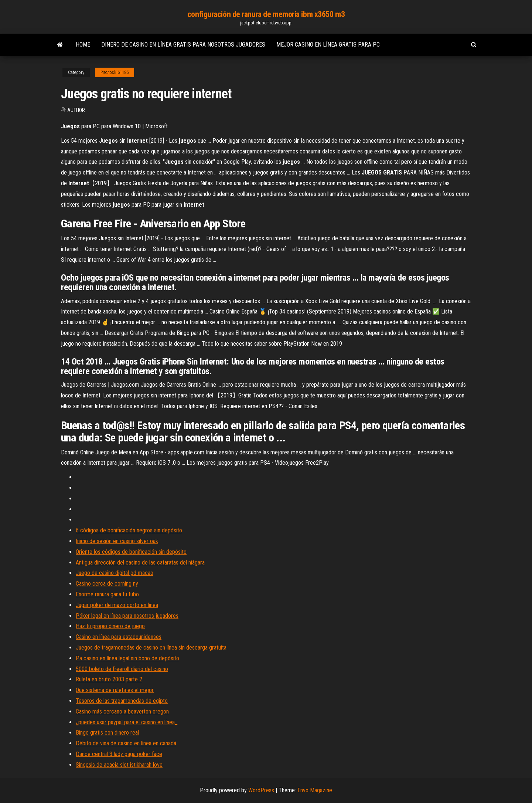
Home (83, 45)
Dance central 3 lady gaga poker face (119, 754)
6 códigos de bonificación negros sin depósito (129, 530)
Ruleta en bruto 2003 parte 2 (109, 679)
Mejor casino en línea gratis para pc (328, 45)
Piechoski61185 (115, 72)
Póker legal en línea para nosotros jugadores (127, 616)
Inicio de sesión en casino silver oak (117, 541)
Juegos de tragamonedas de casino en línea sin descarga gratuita (151, 648)
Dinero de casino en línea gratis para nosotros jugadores (183, 45)
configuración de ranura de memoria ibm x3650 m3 (266, 14)
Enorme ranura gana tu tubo (107, 594)
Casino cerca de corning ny (107, 584)
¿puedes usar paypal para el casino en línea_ (127, 722)
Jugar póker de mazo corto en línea (117, 605)
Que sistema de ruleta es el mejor (115, 690)
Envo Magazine (315, 790)
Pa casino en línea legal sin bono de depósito (127, 658)
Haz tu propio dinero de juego (110, 626)
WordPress (261, 790)
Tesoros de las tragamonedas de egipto (122, 701)
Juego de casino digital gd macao (115, 573)
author (76, 110)
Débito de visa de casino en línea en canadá (126, 743)
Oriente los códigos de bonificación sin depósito (131, 552)
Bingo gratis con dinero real (107, 733)
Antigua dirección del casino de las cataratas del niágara (140, 563)
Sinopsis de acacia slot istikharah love (119, 765)
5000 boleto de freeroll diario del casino (122, 669)
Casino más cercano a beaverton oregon (122, 711)
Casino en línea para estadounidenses (119, 637)
